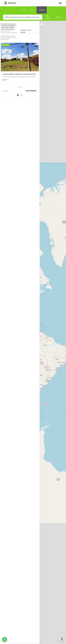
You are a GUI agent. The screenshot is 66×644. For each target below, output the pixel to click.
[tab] (24, 10)
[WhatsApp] (5, 639)
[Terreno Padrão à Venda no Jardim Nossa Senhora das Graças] (20, 57)
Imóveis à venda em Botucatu (9, 33)
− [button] (42, 25)
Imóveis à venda (5, 31)
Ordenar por (26, 30)
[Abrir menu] (60, 3)
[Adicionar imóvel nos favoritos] (18, 95)
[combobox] (23, 17)
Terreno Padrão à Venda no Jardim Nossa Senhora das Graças (25, 74)
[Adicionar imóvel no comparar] (22, 95)
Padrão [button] (23, 32)
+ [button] (42, 23)
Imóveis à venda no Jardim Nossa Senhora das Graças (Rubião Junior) (8, 38)
